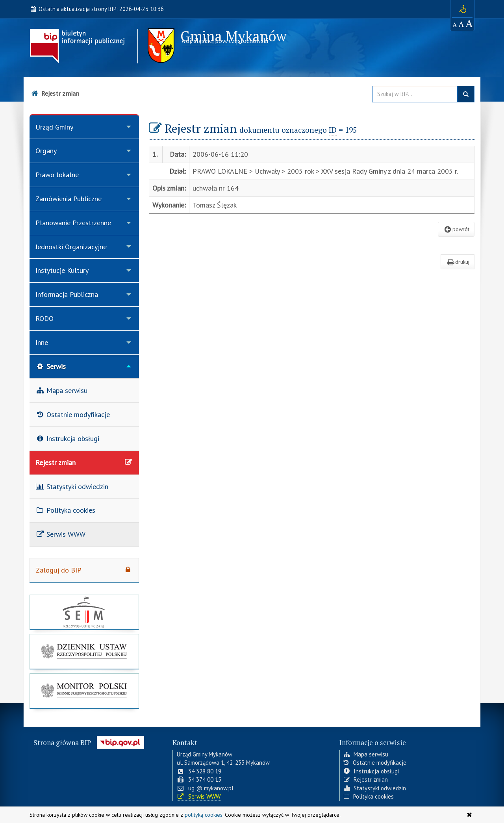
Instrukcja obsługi (371, 770)
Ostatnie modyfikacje (375, 762)
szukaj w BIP (466, 94)
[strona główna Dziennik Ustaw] (84, 653)
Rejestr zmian (366, 779)
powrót (456, 229)
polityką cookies (204, 815)
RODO (44, 318)
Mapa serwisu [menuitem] (61, 390)
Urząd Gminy (54, 127)
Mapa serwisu (366, 753)
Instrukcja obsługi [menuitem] (67, 438)
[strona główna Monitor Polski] (84, 692)
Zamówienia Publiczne (69, 199)
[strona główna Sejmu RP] (84, 613)
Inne (42, 342)
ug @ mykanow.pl (205, 787)
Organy (46, 151)
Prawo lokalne (57, 175)
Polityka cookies (369, 796)
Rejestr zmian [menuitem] (84, 462)
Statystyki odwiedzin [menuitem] (72, 487)
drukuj (458, 262)
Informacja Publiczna (67, 294)
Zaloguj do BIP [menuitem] (84, 570)
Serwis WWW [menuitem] (60, 534)
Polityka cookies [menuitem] (65, 510)
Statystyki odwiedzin (375, 787)
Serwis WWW (199, 796)
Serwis (51, 366)
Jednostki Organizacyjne (71, 247)
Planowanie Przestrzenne (73, 223)
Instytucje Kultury (62, 270)
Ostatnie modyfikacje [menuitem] (73, 414)
